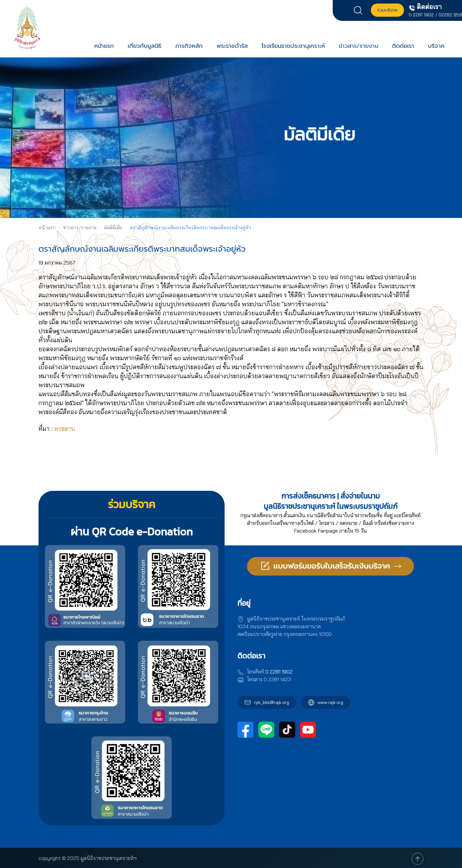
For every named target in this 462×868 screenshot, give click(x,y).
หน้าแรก (104, 46)
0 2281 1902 (421, 15)
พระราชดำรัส (232, 46)
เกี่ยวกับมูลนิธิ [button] (145, 46)
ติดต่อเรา (403, 46)
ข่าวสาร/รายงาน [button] (359, 46)
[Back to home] (27, 28)
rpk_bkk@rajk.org (272, 702)
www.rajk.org (326, 702)
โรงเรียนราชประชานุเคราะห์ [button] (293, 46)
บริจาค (436, 46)
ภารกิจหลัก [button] (189, 46)
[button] (360, 10)
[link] (65, 429)
